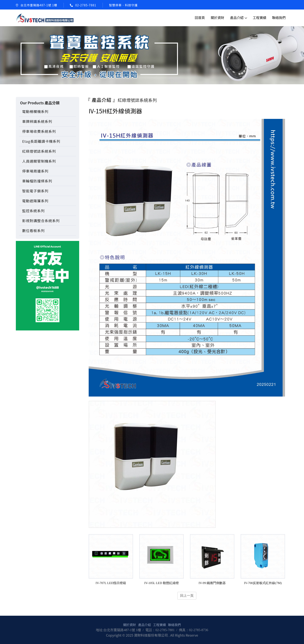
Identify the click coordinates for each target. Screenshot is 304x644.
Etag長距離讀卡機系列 (41, 141)
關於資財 (217, 18)
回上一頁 (187, 596)
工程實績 (259, 18)
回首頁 (200, 18)
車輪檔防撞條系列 (37, 181)
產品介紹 (237, 18)
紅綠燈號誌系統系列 (39, 151)
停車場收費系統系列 (39, 131)
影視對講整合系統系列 (41, 221)
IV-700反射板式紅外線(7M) (263, 583)
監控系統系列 (33, 211)
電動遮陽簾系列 (35, 201)
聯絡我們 (279, 18)
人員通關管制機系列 (39, 161)
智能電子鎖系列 (35, 191)
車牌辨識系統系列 (37, 121)
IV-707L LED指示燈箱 (111, 583)
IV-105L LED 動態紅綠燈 (161, 583)
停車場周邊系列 (35, 171)
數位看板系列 (33, 231)
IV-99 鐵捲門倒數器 (212, 583)
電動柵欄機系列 (35, 111)
